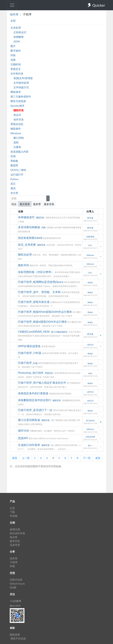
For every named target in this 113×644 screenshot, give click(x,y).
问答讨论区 (16, 580)
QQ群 (13, 587)
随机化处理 (25, 254)
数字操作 (16, 51)
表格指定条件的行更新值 (34, 393)
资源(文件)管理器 (23, 78)
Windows (16, 133)
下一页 (87, 458)
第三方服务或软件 (21, 96)
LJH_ (90, 245)
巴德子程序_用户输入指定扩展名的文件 (42, 383)
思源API (23, 438)
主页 (12, 508)
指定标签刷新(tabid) (30, 238)
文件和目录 (17, 74)
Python (15, 179)
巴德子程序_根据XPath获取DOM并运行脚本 (45, 312)
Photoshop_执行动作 (31, 373)
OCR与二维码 (18, 170)
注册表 (17, 147)
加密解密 (19, 37)
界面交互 (16, 69)
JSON (17, 41)
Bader (90, 282)
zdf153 (90, 345)
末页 (98, 458)
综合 (14, 204)
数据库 (14, 165)
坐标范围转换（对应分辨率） (36, 272)
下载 (12, 512)
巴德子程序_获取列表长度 (34, 302)
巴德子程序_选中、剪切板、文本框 (40, 292)
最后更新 (25, 204)
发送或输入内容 (19, 152)
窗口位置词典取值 (29, 420)
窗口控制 (19, 138)
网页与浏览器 (18, 101)
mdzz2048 (90, 437)
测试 (13, 188)
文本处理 (16, 28)
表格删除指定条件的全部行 (35, 400)
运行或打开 (17, 174)
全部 (13, 21)
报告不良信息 (18, 638)
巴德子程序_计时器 (30, 353)
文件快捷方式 (21, 87)
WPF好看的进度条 (30, 346)
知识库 (14, 537)
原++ (90, 445)
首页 (15, 458)
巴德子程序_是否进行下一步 (36, 410)
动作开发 (19, 119)
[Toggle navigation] (12, 5)
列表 (13, 55)
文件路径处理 (21, 83)
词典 (13, 60)
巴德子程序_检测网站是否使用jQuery (41, 282)
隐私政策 (15, 635)
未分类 (14, 193)
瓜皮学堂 (15, 545)
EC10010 (90, 420)
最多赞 (37, 204)
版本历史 (15, 541)
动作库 (14, 14)
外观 (12, 566)
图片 (13, 46)
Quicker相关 (17, 106)
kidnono (90, 255)
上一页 (26, 458)
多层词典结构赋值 (29, 227)
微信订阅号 (15, 606)
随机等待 (24, 265)
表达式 (17, 115)
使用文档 (15, 529)
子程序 (14, 562)
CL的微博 (16, 601)
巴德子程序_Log (28, 363)
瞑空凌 (90, 218)
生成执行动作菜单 (29, 445)
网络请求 (16, 92)
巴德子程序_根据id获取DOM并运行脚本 (43, 322)
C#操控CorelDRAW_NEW (34, 332)
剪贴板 (14, 161)
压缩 (13, 156)
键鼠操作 (16, 129)
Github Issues (17, 584)
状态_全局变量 (27, 245)
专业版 (14, 516)
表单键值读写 (27, 217)
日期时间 (16, 64)
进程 (16, 142)
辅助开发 (19, 110)
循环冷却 (24, 430)
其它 (13, 184)
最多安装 (49, 204)
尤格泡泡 (90, 237)
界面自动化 (17, 124)
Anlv (90, 373)
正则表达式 (20, 32)
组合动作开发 (17, 533)
